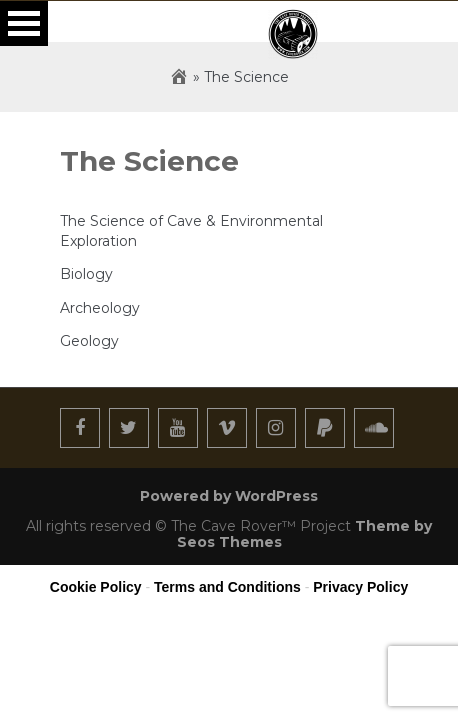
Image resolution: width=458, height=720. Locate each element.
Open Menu (24, 23)
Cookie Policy (96, 587)
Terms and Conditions (227, 587)
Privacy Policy (360, 587)
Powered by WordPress (229, 496)
